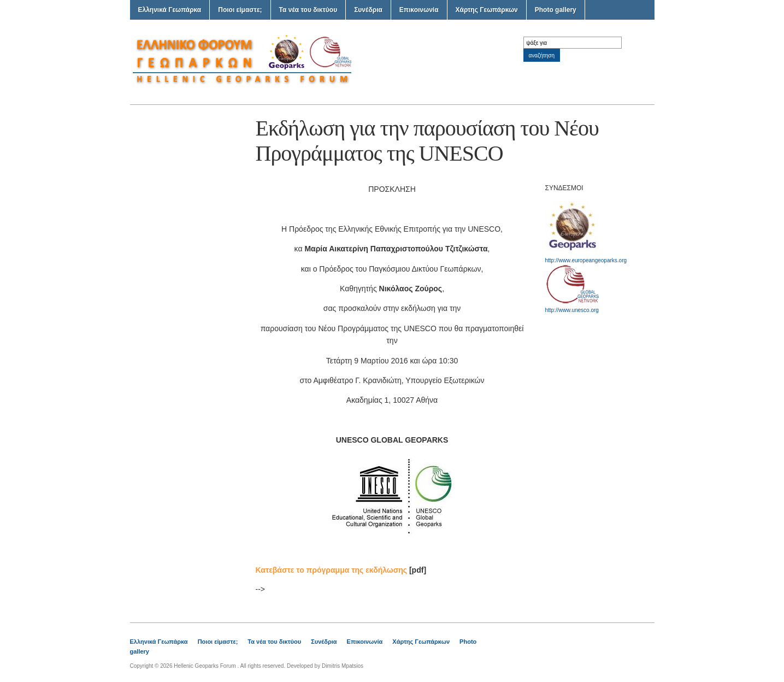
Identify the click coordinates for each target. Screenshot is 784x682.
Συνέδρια (368, 10)
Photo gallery (556, 10)
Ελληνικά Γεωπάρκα (170, 10)
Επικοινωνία (419, 10)
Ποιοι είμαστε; (240, 10)
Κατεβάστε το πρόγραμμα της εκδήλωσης (332, 570)
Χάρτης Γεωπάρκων (487, 10)
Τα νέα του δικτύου (308, 10)
